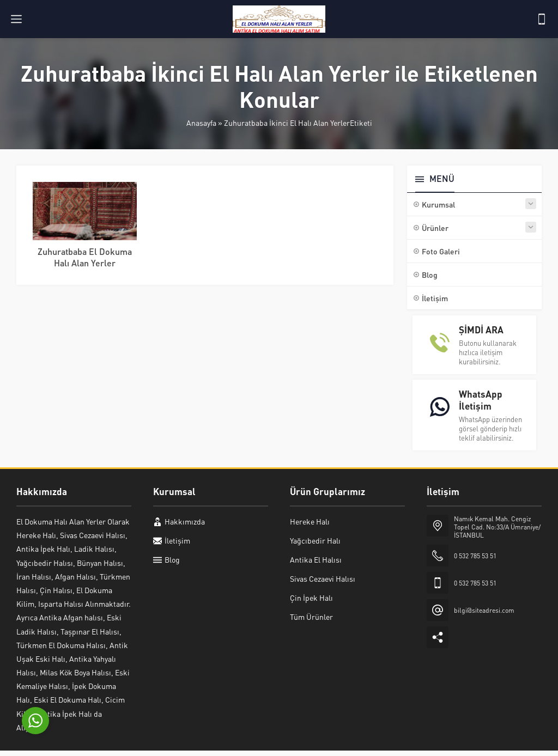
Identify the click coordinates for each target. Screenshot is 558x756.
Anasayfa (201, 123)
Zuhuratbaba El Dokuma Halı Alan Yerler (85, 257)
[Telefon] (542, 19)
